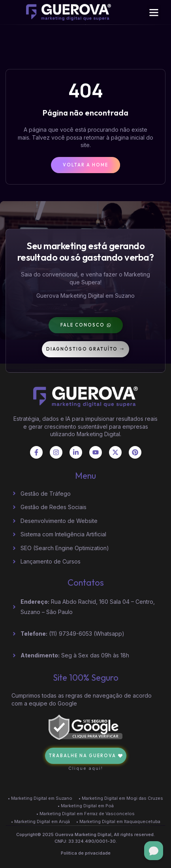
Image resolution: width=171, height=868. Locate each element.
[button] (154, 12)
